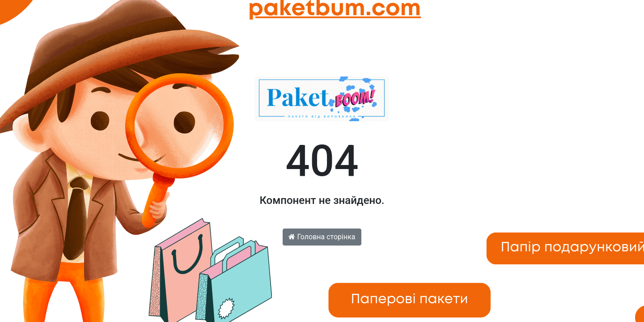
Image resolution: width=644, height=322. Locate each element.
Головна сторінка (322, 237)
